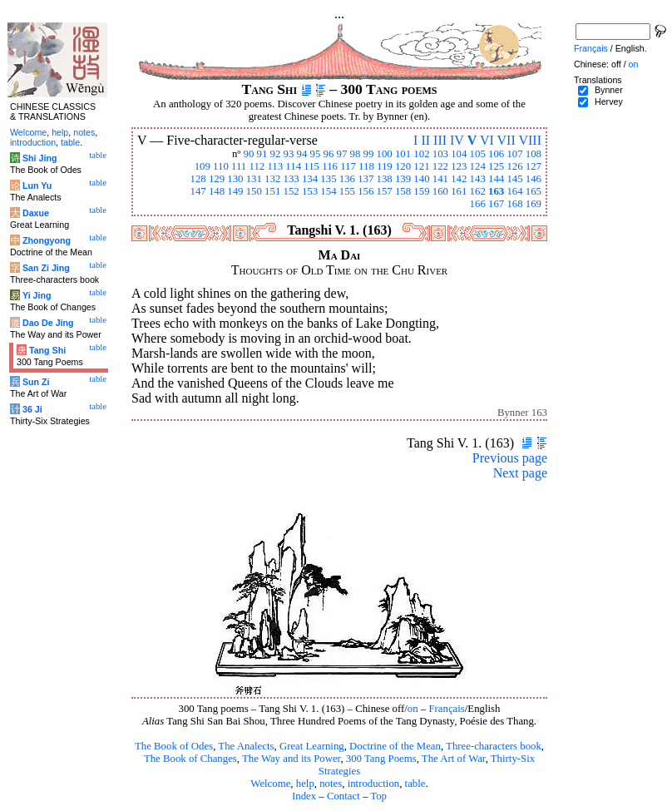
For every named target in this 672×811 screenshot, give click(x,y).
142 (459, 179)
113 (275, 166)
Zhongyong (47, 240)
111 (239, 166)
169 (534, 204)
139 (403, 179)
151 (272, 191)
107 (514, 154)
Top (378, 796)
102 (421, 154)
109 (203, 166)
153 (310, 191)
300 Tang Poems (381, 759)
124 (478, 166)
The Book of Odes (174, 746)
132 (272, 179)
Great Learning (312, 746)
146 (534, 179)
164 (514, 191)
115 (311, 166)
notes (331, 784)
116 (330, 166)
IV (457, 140)
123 (459, 166)
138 (385, 179)
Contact (343, 796)
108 (534, 154)
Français (446, 709)
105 (478, 154)
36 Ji (32, 409)
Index (304, 796)
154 (328, 191)
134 (310, 179)
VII (506, 140)
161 (459, 191)
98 (356, 154)
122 (440, 166)
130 (235, 179)
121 (421, 166)
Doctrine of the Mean (395, 746)
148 (217, 191)
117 (348, 166)
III (440, 140)
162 (478, 191)
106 (496, 154)
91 (262, 154)
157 (385, 191)
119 (385, 166)
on (413, 709)
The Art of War (454, 759)
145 (514, 179)
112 (257, 166)
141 (440, 179)
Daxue (36, 213)
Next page (520, 473)
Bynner (609, 90)
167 (496, 204)
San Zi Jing (46, 268)
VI (487, 140)
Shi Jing (40, 158)
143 (478, 179)
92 (276, 154)
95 (316, 154)
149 (235, 191)
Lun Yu (37, 185)
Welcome (270, 784)
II (425, 140)
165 (534, 191)
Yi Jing (37, 295)
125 (496, 166)
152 (292, 191)
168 (514, 204)
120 (403, 166)
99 (369, 154)
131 (254, 179)
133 (292, 179)
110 (221, 166)
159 (421, 191)
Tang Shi (47, 350)
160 (440, 191)
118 (366, 166)
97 (342, 154)
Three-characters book (494, 746)
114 (293, 166)
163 (496, 191)
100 (385, 154)
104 (459, 154)
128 (198, 179)
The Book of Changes (190, 759)
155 (347, 191)
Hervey (609, 101)
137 (366, 179)
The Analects (246, 746)
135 (328, 179)
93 (289, 154)
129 (217, 179)
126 (514, 166)
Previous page (510, 458)
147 (198, 191)
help (305, 784)
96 (329, 154)
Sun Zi (36, 382)
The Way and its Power (291, 759)
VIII (530, 140)
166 (478, 204)
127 (534, 166)
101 (403, 154)
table (415, 784)
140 (421, 179)
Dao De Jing (48, 323)
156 (366, 191)
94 (302, 154)
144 (496, 179)
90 (249, 154)
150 (254, 191)
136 (347, 179)
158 (403, 191)
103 (440, 154)
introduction (374, 784)
